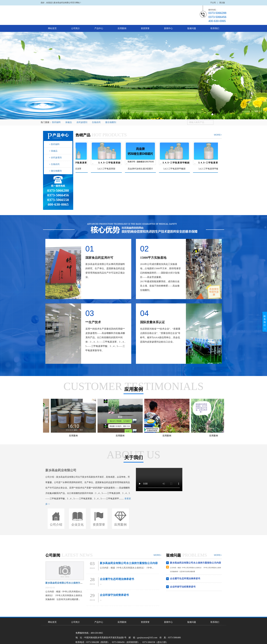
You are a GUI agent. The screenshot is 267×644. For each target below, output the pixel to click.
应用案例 (122, 28)
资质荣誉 (145, 28)
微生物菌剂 (111, 122)
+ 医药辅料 (54, 144)
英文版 (222, 3)
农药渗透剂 (82, 122)
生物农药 (96, 122)
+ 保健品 (53, 151)
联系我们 (215, 28)
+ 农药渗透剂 (55, 158)
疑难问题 (192, 28)
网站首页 (52, 28)
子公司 (213, 3)
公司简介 (76, 28)
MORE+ (218, 135)
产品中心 (99, 28)
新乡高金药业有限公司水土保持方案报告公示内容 (71, 583)
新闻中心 (168, 28)
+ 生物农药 (54, 164)
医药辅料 (56, 122)
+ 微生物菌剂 (55, 171)
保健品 (69, 122)
